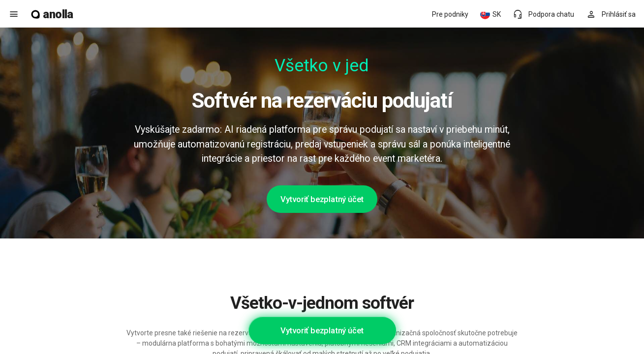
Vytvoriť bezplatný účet (322, 199)
